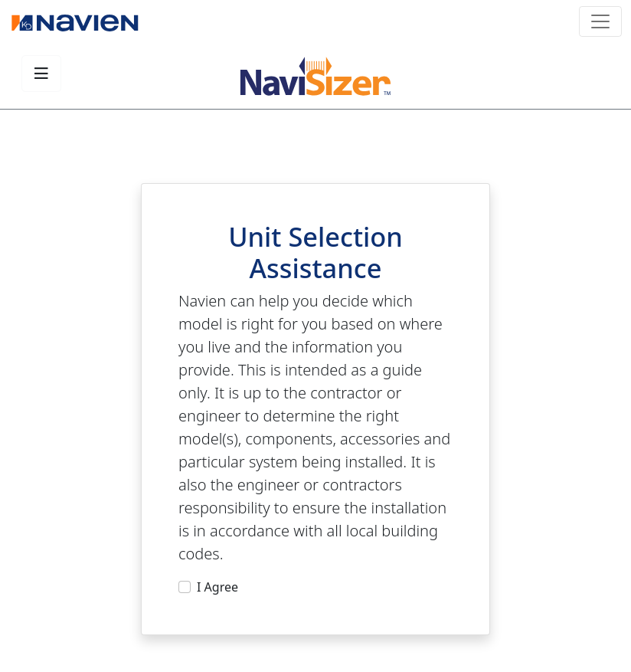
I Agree (217, 587)
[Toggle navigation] (600, 21)
